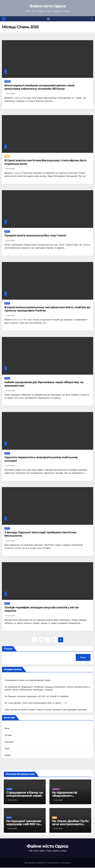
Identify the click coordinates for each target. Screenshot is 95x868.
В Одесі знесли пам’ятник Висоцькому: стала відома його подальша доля (45, 162)
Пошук (8, 649)
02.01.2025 (10, 94)
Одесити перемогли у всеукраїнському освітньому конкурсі (41, 459)
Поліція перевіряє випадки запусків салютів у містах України (42, 609)
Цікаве (7, 82)
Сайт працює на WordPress (35, 863)
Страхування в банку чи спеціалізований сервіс (28, 681)
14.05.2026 (12, 800)
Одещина (9, 742)
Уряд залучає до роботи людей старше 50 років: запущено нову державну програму (46, 710)
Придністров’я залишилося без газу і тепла (35, 236)
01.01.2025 (10, 241)
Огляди (8, 735)
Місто (7, 232)
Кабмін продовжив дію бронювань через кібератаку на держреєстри (44, 384)
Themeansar (65, 863)
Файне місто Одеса (47, 6)
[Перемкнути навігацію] (48, 19)
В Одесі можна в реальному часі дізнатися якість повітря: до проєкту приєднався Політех (47, 309)
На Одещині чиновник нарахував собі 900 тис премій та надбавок (37, 697)
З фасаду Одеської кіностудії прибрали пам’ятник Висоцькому (40, 534)
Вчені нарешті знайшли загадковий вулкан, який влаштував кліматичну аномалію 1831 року (39, 87)
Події (7, 157)
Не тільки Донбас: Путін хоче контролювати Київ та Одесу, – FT (36, 703)
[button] (92, 19)
